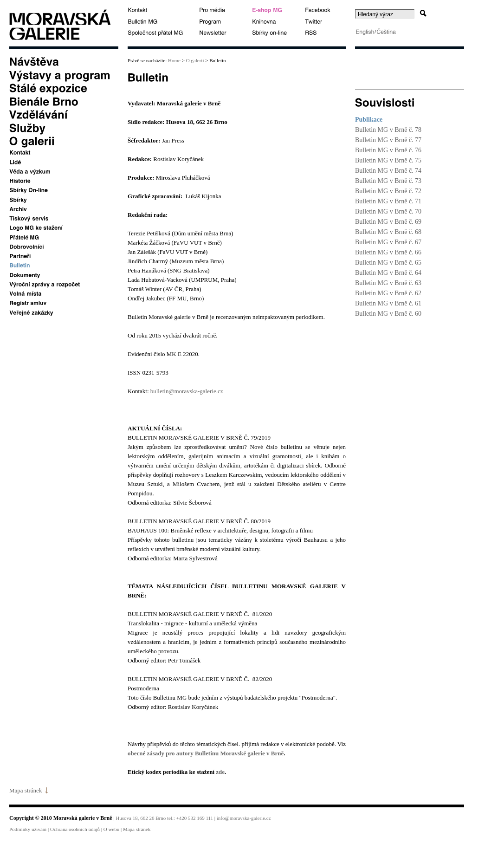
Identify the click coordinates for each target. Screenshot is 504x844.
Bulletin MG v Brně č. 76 (388, 150)
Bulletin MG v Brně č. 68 (388, 232)
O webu (112, 829)
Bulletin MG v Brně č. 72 (388, 191)
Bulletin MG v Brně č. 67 (388, 242)
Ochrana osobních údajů (75, 829)
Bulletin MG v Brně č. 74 (388, 171)
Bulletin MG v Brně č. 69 (388, 222)
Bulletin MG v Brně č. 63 (388, 283)
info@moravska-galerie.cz (244, 818)
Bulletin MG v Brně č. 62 (388, 293)
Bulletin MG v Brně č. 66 (388, 252)
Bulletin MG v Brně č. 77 (388, 140)
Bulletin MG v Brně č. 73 (388, 181)
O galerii (195, 60)
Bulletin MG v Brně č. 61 (388, 303)
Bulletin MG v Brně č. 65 (388, 263)
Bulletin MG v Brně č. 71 (388, 201)
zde (220, 772)
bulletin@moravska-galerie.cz (187, 391)
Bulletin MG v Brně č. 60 (388, 314)
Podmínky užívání (28, 829)
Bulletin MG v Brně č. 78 (388, 130)
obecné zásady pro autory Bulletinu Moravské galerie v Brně (206, 753)
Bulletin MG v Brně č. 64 (388, 273)
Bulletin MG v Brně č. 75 (388, 160)
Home (174, 60)
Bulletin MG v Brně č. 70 (388, 211)
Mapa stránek (26, 790)
